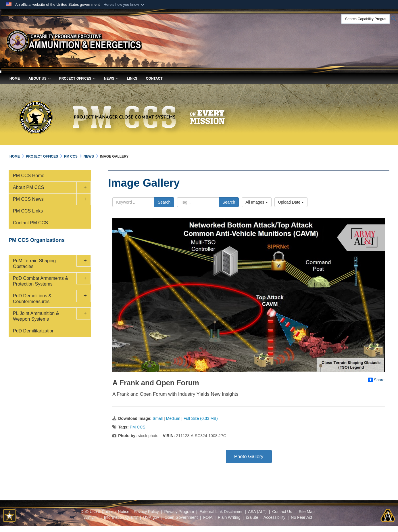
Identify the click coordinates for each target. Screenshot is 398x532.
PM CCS (137, 427)
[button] (124, 5)
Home (15, 79)
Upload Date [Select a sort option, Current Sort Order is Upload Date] (291, 202)
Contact (154, 79)
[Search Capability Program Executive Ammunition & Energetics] (366, 19)
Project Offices (77, 79)
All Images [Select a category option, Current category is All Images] (256, 202)
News (111, 79)
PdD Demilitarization (34, 331)
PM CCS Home (29, 176)
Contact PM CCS (30, 223)
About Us (40, 79)
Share (376, 380)
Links (132, 79)
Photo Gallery (249, 457)
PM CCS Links (28, 211)
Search (164, 202)
